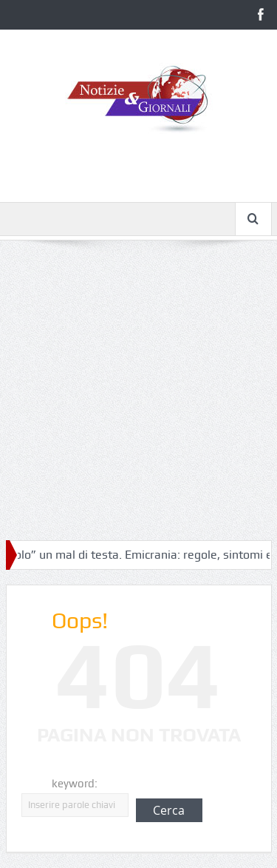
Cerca (169, 810)
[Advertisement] (138, 399)
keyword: (75, 784)
